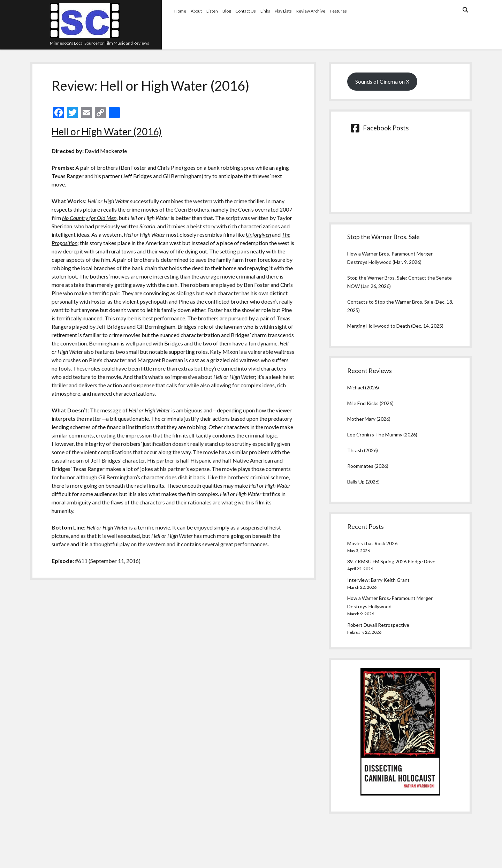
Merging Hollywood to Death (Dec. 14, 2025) (395, 326)
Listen (212, 11)
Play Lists (283, 11)
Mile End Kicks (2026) (370, 403)
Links (265, 11)
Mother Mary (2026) (369, 419)
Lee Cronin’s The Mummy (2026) (382, 435)
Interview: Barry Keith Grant (378, 580)
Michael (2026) (363, 387)
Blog (227, 11)
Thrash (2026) (363, 450)
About (196, 11)
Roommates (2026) (368, 466)
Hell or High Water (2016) (107, 131)
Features (338, 11)
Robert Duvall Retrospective (378, 625)
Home (180, 11)
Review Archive (311, 11)
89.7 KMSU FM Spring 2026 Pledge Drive (391, 561)
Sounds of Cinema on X (382, 81)
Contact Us (246, 11)
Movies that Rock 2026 (372, 543)
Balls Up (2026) (363, 482)
